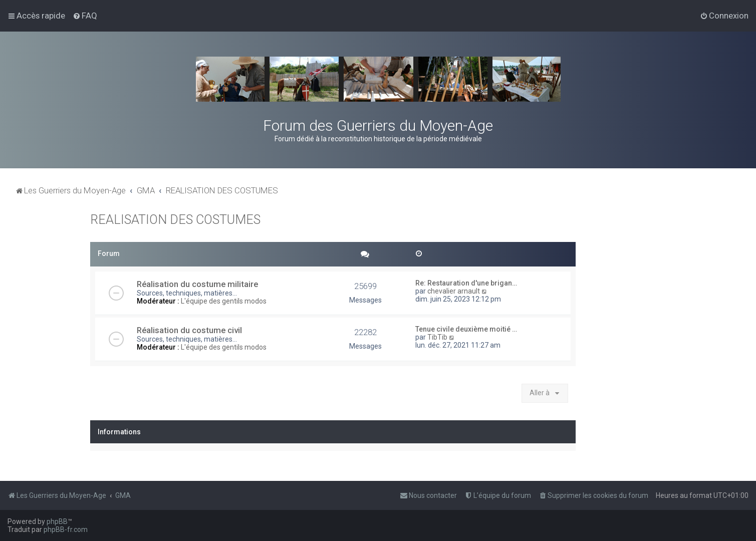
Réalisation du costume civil (189, 330)
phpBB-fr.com (66, 529)
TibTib (437, 337)
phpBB (57, 521)
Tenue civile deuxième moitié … (466, 329)
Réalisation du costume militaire (197, 284)
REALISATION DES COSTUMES (175, 220)
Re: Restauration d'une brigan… (466, 283)
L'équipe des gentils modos (224, 301)
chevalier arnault (454, 291)
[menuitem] (85, 16)
